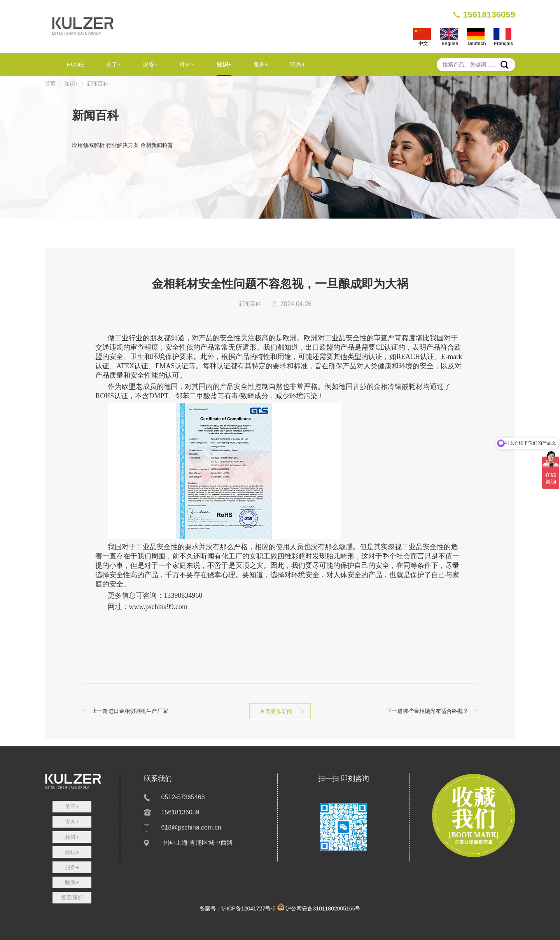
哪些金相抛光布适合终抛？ (427, 711)
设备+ (150, 64)
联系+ (298, 64)
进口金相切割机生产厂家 (130, 711)
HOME (75, 64)
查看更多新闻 (280, 712)
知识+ (224, 64)
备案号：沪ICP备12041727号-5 (238, 908)
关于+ (113, 64)
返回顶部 (72, 898)
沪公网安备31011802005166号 (323, 908)
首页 (50, 84)
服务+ (261, 64)
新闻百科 (98, 84)
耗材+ (187, 64)
